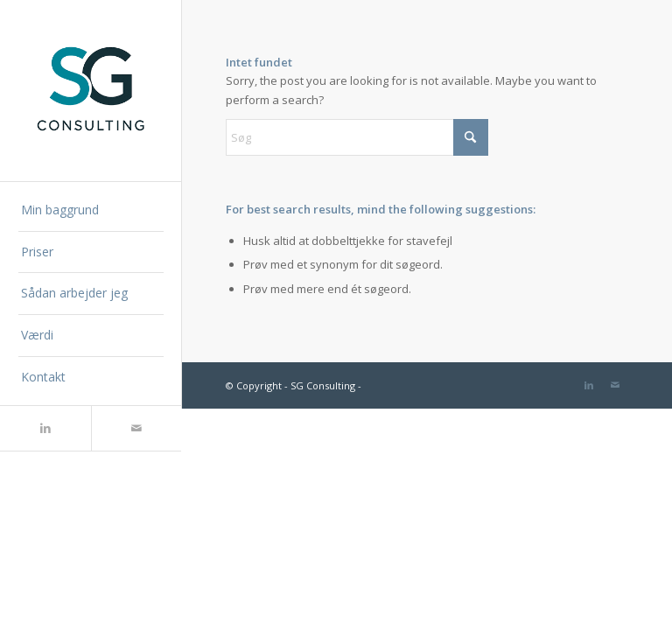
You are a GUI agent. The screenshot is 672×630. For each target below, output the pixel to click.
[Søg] (357, 137)
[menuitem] (91, 211)
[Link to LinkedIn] (45, 428)
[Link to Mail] (136, 428)
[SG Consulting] (91, 91)
